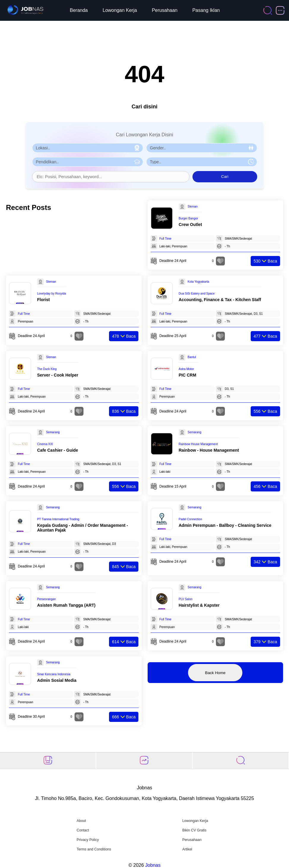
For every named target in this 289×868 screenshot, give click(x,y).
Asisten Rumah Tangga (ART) (66, 605)
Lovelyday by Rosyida (52, 294)
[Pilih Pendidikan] (88, 162)
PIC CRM (188, 375)
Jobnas (153, 865)
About (81, 821)
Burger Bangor (188, 218)
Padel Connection (191, 519)
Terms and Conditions (94, 849)
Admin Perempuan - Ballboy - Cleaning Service (225, 525)
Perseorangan (46, 599)
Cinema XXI (45, 444)
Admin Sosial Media (57, 680)
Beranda (79, 10)
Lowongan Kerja (120, 10)
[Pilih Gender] (202, 148)
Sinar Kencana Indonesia (54, 674)
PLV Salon (186, 599)
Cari (225, 177)
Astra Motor (187, 369)
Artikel (187, 849)
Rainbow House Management (198, 444)
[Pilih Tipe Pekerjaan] (202, 162)
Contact (83, 830)
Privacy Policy (88, 840)
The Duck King (47, 369)
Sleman (193, 207)
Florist (44, 300)
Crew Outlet (191, 224)
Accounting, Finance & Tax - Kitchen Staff (220, 300)
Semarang (53, 432)
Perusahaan (165, 10)
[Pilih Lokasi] (88, 148)
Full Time (166, 239)
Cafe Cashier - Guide (58, 450)
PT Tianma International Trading (58, 519)
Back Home (215, 673)
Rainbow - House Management (209, 450)
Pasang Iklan (206, 10)
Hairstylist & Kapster (199, 605)
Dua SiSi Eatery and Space (197, 294)
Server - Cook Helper (58, 375)
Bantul (192, 357)
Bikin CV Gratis (194, 830)
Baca (265, 261)
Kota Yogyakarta (199, 282)
